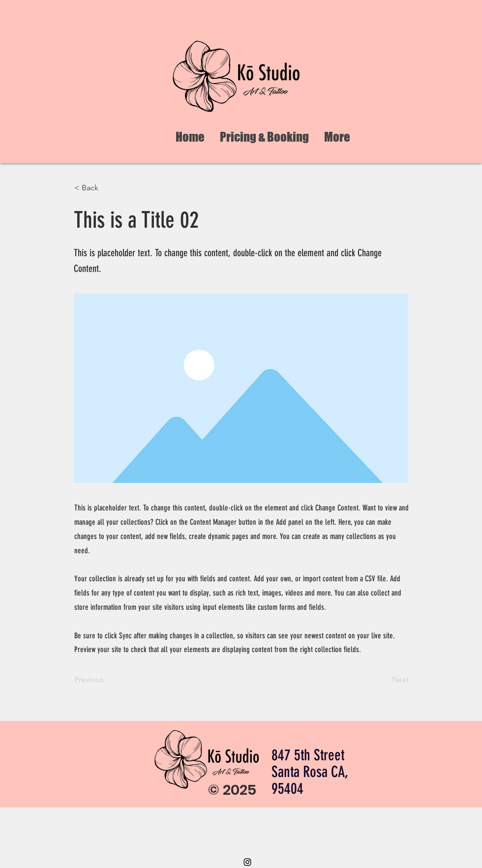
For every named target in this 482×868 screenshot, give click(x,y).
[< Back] (107, 188)
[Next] (384, 680)
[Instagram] (247, 862)
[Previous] (107, 680)
